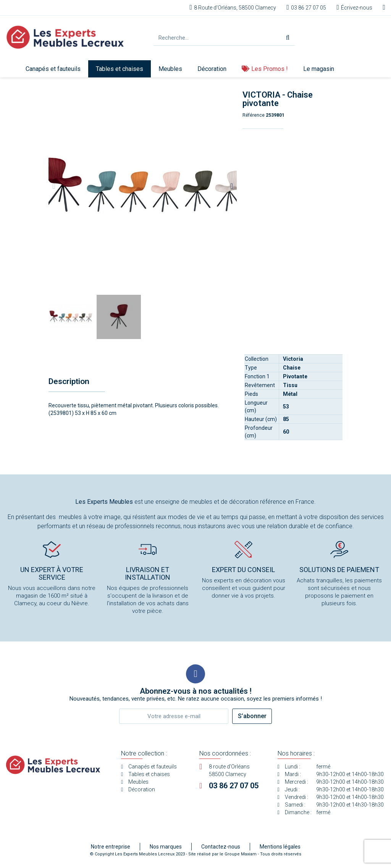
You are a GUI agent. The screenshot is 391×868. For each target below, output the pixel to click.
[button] (54, 186)
